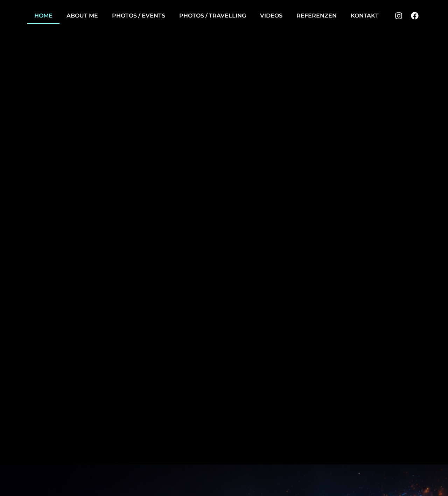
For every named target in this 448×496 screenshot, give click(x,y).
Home (43, 16)
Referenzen (317, 16)
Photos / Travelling (213, 16)
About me (82, 16)
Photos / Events (139, 16)
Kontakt (365, 16)
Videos (271, 16)
